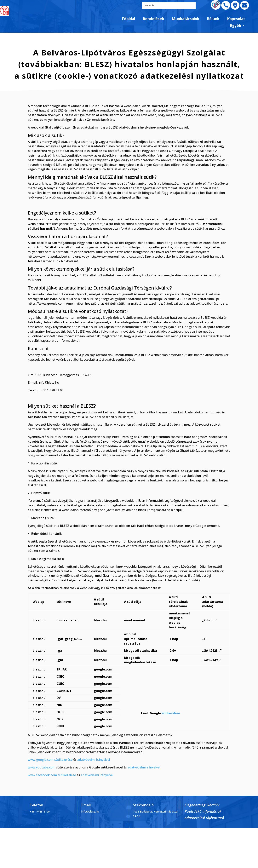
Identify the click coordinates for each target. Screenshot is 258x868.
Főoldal (129, 19)
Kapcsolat (236, 19)
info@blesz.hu (90, 811)
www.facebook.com (42, 775)
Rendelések (153, 19)
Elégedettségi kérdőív (202, 805)
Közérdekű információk (203, 811)
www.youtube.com (42, 767)
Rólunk (213, 19)
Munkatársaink (186, 19)
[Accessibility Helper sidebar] (5, 10)
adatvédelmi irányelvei (94, 760)
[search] (169, 5)
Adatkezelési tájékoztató (204, 818)
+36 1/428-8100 (40, 811)
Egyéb (236, 26)
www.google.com (41, 760)
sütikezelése (171, 713)
